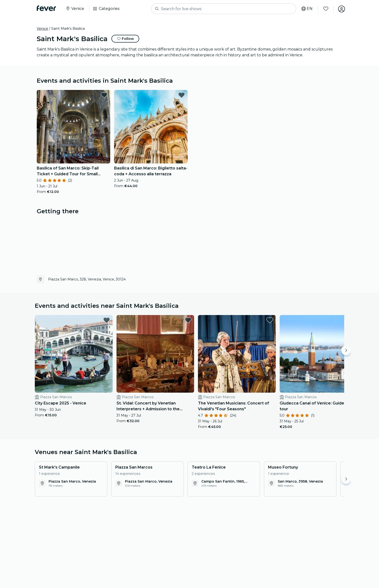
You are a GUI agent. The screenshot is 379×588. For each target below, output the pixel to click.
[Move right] (346, 350)
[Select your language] (306, 9)
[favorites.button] (104, 95)
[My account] (341, 9)
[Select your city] (75, 9)
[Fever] (46, 8)
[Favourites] (325, 9)
